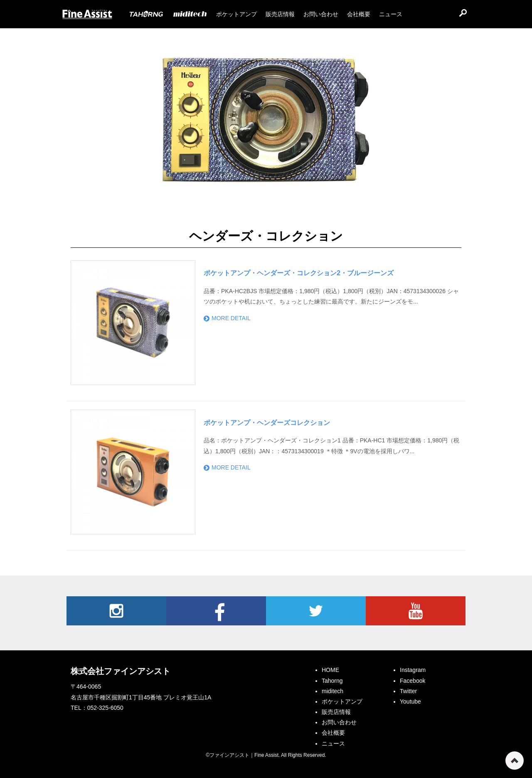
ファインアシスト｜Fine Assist (87, 15)
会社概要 (333, 733)
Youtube (416, 611)
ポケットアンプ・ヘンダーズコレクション (267, 422)
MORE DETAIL (227, 318)
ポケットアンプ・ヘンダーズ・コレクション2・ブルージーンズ (299, 273)
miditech (332, 691)
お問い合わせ (339, 722)
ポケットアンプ (342, 701)
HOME (330, 670)
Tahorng (332, 681)
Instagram (116, 611)
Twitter (316, 611)
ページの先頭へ (515, 761)
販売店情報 (336, 712)
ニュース (333, 743)
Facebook (216, 611)
